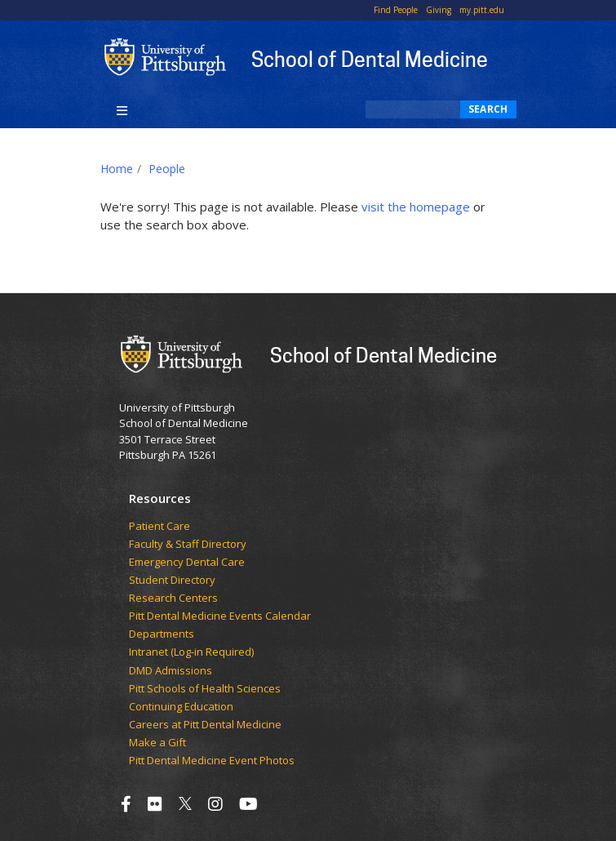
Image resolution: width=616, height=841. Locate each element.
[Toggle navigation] (123, 109)
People (167, 169)
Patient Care (160, 527)
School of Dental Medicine (370, 59)
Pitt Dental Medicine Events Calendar (220, 616)
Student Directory (172, 581)
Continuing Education (181, 707)
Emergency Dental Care (187, 563)
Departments (162, 634)
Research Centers (173, 598)
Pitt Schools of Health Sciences (205, 689)
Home (117, 169)
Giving (439, 10)
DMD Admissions (171, 671)
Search (488, 109)
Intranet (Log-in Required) (191, 652)
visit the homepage (416, 207)
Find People (396, 10)
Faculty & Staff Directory (188, 545)
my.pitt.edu (482, 10)
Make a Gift (157, 743)
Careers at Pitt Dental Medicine (205, 725)
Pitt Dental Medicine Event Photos (212, 761)
